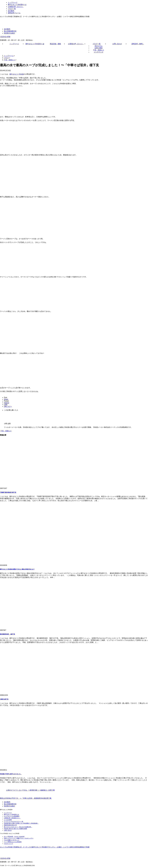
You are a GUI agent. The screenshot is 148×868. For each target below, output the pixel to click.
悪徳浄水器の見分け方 (10, 825)
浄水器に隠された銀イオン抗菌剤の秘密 (15, 829)
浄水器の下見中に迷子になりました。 (11, 774)
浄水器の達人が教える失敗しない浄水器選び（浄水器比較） (21, 823)
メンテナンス (99, 52)
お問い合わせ (117, 44)
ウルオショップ (8, 844)
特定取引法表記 (9, 33)
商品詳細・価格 (55, 44)
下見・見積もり (99, 50)
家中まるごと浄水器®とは (35, 44)
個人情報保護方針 (10, 31)
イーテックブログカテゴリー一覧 (14, 822)
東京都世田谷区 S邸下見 (7, 634)
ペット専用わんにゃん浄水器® (13, 842)
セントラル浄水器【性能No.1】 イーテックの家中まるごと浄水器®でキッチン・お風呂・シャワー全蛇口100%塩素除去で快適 (45, 847)
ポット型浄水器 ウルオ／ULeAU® (14, 837)
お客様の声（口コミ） (76, 44)
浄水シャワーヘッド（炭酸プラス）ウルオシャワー (19, 838)
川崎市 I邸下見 (4, 699)
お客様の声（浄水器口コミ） (12, 818)
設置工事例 (99, 48)
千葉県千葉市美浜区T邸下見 (8, 492)
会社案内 (7, 29)
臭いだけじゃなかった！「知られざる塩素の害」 (18, 827)
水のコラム (99, 46)
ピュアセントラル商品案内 (12, 816)
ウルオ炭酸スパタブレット (12, 840)
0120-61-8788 (5, 37)
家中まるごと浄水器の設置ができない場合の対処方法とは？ (17, 569)
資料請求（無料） (138, 44)
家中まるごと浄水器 (17, 74)
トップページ (14, 44)
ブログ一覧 (97, 44)
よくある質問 (8, 820)
